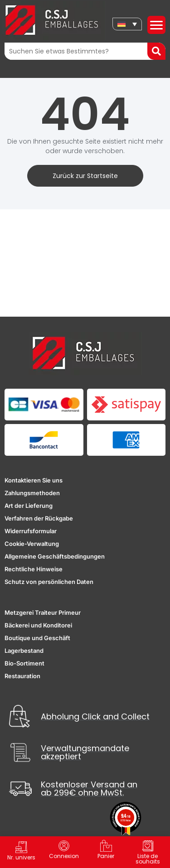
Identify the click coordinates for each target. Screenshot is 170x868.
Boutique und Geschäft (37, 638)
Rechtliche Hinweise (34, 569)
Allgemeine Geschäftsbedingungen (55, 556)
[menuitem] (127, 24)
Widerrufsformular (31, 531)
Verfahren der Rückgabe (39, 518)
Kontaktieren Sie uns (34, 480)
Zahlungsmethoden (32, 493)
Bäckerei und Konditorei (38, 625)
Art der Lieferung (29, 506)
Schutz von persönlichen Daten (49, 582)
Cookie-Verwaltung (32, 544)
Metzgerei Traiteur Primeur (43, 612)
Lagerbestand (24, 651)
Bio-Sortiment (24, 663)
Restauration (22, 676)
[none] (127, 24)
